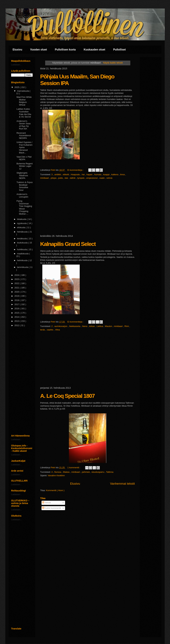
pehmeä (86, 472)
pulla (61, 178)
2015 (17, 313)
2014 (17, 317)
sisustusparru (98, 472)
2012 (17, 325)
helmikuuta (23, 260)
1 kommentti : (74, 468)
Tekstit (46, 503)
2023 (17, 279)
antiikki (58, 174)
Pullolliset (120, 50)
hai (83, 174)
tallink (73, 178)
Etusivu (17, 50)
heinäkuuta (23, 232)
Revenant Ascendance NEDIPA (24, 136)
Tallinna (110, 472)
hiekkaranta (75, 326)
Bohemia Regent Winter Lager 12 (24, 166)
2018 (17, 300)
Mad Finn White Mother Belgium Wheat (24, 101)
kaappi (107, 174)
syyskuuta (22, 223)
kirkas (92, 326)
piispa (54, 178)
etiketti (66, 174)
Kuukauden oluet (94, 50)
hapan (90, 174)
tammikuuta (23, 267)
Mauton (109, 326)
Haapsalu (76, 174)
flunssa (58, 472)
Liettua (100, 326)
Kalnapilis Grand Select (68, 244)
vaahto (50, 330)
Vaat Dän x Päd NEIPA (24, 158)
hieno (85, 326)
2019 (17, 296)
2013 (17, 321)
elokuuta (21, 227)
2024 (17, 275)
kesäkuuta (22, 239)
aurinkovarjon (61, 326)
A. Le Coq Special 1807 (67, 396)
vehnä (109, 178)
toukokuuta (23, 243)
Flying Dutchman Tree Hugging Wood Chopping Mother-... (24, 207)
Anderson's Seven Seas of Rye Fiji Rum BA (23, 125)
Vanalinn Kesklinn (56, 475)
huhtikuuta (22, 249)
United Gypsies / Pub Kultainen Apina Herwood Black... (24, 147)
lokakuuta (22, 219)
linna (123, 174)
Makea (67, 472)
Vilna (58, 330)
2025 (17, 87)
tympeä (81, 178)
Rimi (127, 326)
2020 (17, 292)
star (67, 178)
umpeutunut (92, 178)
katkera (115, 174)
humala (98, 174)
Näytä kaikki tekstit (113, 63)
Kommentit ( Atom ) (55, 490)
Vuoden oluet (39, 50)
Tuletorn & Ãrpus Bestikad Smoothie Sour (24, 186)
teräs (43, 330)
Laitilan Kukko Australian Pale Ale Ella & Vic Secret (24, 113)
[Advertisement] (87, 207)
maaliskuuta (23, 254)
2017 (17, 304)
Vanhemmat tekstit (122, 484)
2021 (17, 288)
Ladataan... (17, 65)
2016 (17, 309)
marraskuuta (23, 91)
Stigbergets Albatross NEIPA (22, 175)
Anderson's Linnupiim (22, 195)
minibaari (45, 178)
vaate (102, 178)
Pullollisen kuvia (65, 50)
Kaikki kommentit (52, 508)
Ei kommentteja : (76, 170)
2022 (17, 283)
